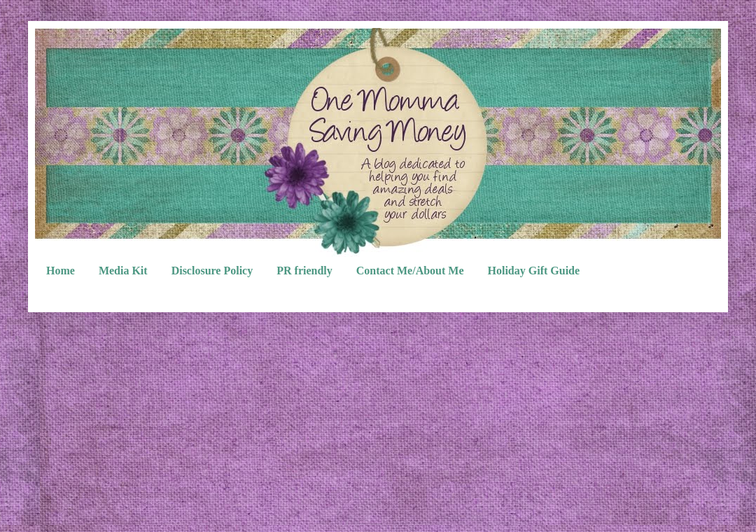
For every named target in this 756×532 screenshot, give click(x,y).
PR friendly (304, 271)
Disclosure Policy (212, 271)
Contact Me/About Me (410, 271)
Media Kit (123, 271)
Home (61, 271)
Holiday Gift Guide (534, 271)
